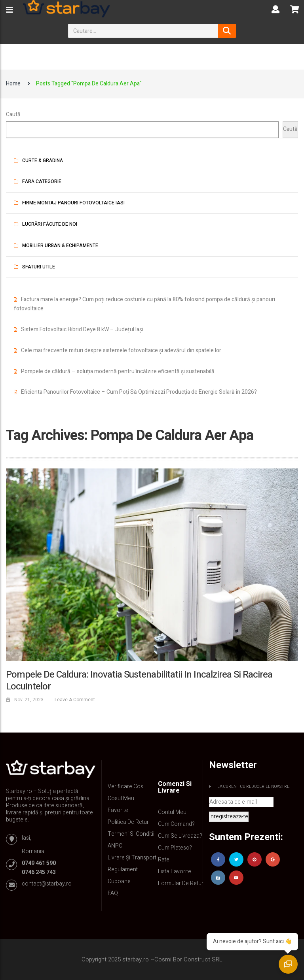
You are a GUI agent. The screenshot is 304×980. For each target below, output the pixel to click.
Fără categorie (42, 181)
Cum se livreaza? (180, 836)
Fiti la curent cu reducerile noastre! (250, 787)
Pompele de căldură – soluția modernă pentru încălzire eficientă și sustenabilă (118, 371)
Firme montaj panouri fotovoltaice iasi (73, 203)
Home (13, 84)
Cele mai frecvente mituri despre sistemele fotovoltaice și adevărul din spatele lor (121, 350)
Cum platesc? (175, 848)
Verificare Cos (125, 786)
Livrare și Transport (132, 858)
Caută (13, 114)
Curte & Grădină (43, 161)
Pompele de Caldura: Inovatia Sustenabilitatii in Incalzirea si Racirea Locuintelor (139, 681)
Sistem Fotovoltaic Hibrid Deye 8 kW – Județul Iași (82, 329)
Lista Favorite (175, 871)
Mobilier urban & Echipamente (60, 245)
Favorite (118, 810)
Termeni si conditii (131, 834)
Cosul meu (121, 798)
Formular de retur (181, 883)
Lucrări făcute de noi (50, 224)
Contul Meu (172, 812)
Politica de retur (128, 822)
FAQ (113, 893)
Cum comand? (176, 824)
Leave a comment (75, 700)
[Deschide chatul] (288, 964)
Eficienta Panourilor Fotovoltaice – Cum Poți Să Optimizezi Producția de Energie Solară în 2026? (139, 392)
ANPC (115, 846)
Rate (164, 860)
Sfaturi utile (39, 267)
